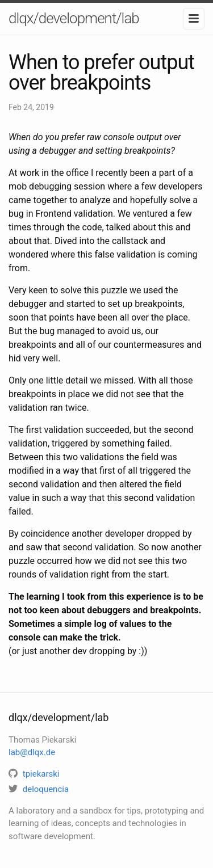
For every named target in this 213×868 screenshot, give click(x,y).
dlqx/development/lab (74, 18)
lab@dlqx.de (32, 752)
